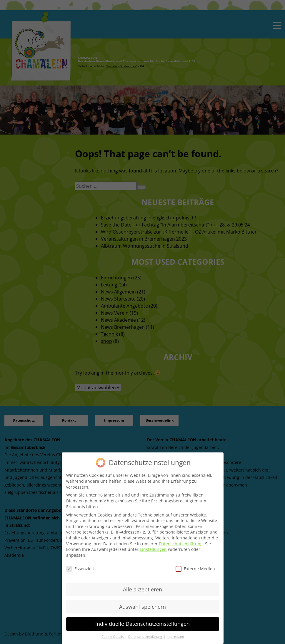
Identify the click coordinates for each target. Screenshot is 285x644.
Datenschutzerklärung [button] (146, 637)
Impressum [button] (175, 637)
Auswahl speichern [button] (142, 607)
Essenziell (80, 569)
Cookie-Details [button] (113, 637)
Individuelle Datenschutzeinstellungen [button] (142, 624)
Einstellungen (153, 549)
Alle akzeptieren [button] (142, 589)
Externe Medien (195, 569)
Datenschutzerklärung (181, 544)
